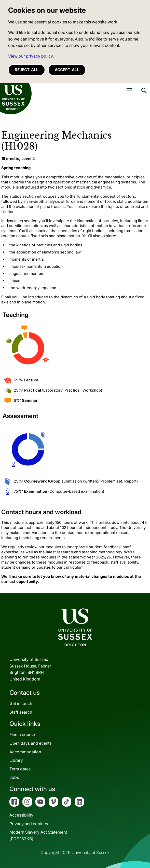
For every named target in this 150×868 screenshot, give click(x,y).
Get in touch (21, 703)
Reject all (27, 70)
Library (16, 760)
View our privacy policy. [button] (31, 56)
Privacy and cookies (29, 824)
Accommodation (25, 752)
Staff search (21, 712)
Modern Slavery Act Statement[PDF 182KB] (38, 835)
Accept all (67, 70)
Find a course (22, 735)
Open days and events (30, 743)
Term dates (20, 769)
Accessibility (21, 815)
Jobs (14, 777)
